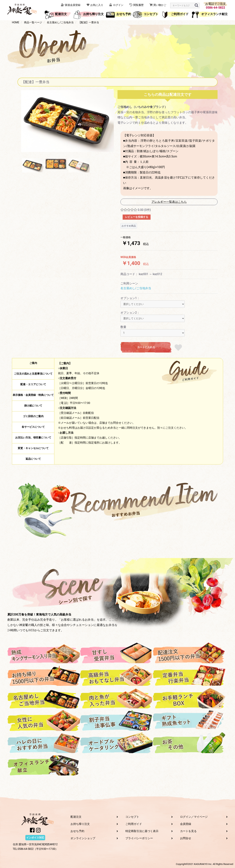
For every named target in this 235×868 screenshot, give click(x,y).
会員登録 (186, 824)
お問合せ (186, 838)
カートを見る (188, 831)
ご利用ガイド (180, 14)
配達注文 (61, 14)
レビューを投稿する (137, 217)
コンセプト (151, 14)
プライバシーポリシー (139, 838)
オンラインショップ (83, 838)
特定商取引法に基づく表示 (142, 831)
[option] (67, 121)
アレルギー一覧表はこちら (169, 202)
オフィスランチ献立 (214, 14)
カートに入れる (146, 347)
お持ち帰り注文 (93, 14)
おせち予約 (124, 14)
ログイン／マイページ (194, 817)
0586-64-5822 (216, 8)
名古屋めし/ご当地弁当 (136, 288)
